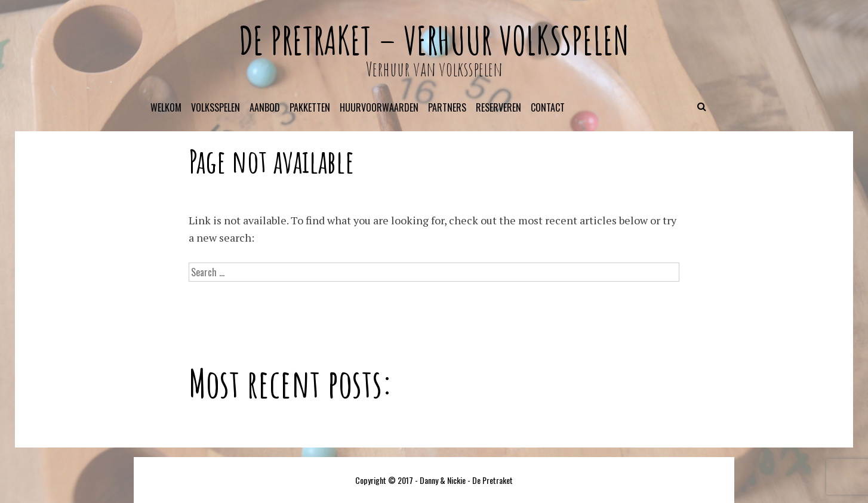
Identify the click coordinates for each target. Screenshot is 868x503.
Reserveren (498, 107)
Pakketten (310, 107)
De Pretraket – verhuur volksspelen (434, 40)
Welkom (166, 107)
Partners (447, 107)
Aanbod (265, 107)
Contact (548, 107)
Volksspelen (216, 107)
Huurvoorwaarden (379, 107)
